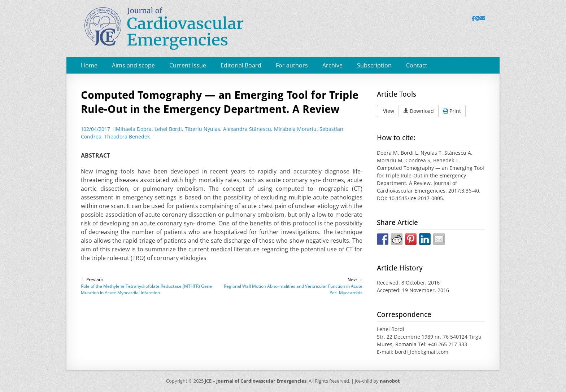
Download (419, 111)
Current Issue (188, 65)
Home (89, 65)
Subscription (374, 65)
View (388, 111)
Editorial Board (241, 65)
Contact (417, 65)
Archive (332, 65)
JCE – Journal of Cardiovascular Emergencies (256, 381)
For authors (292, 65)
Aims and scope (133, 65)
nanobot (390, 381)
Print (452, 111)
